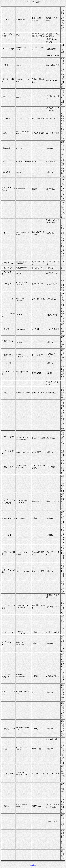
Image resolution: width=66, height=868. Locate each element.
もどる (33, 865)
